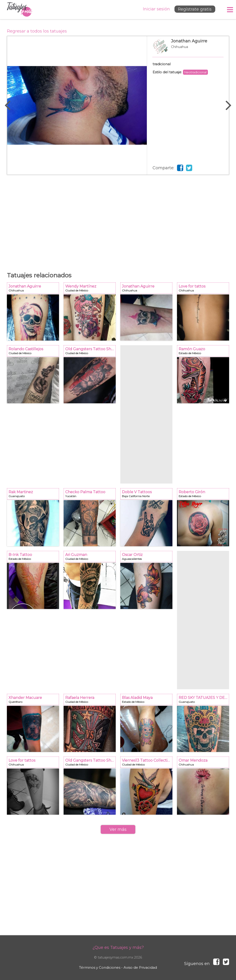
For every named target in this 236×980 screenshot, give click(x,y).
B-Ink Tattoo (34, 558)
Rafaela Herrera (91, 701)
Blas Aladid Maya (148, 701)
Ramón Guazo (204, 352)
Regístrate (194, 9)
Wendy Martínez (91, 290)
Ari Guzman (91, 558)
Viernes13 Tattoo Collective (148, 764)
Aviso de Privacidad (140, 967)
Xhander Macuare (34, 701)
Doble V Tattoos (148, 495)
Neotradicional (195, 72)
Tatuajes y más (20, 10)
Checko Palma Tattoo (91, 495)
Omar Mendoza (204, 764)
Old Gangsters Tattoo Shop (91, 352)
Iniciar (155, 9)
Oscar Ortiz (148, 558)
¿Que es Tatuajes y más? (118, 947)
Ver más (118, 829)
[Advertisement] (118, 221)
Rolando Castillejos (34, 352)
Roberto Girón (204, 495)
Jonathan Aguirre (188, 49)
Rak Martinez (34, 495)
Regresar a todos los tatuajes (37, 31)
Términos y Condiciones (100, 967)
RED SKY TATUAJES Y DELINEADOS (204, 701)
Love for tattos (204, 290)
